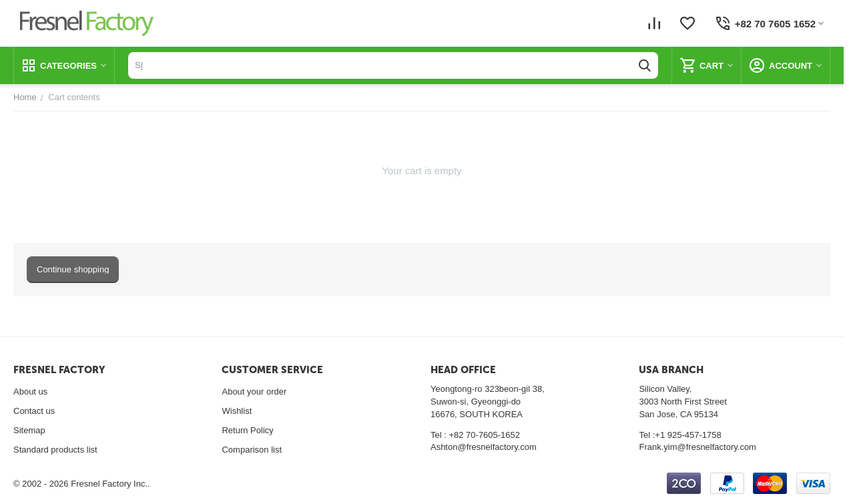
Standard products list (55, 450)
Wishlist (237, 411)
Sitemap (29, 430)
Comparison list (252, 450)
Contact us (34, 411)
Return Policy (247, 430)
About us (30, 392)
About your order (254, 392)
